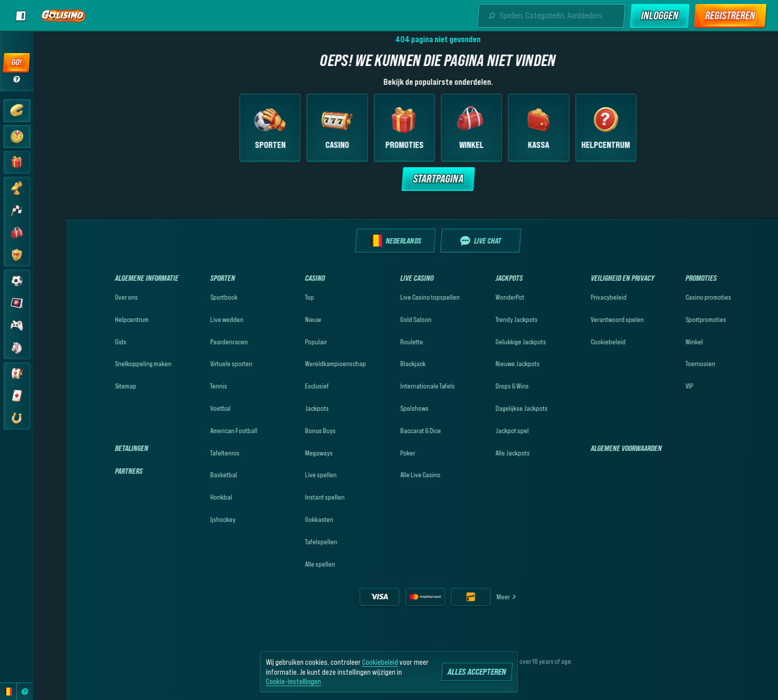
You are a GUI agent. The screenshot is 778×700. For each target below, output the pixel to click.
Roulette (380, 342)
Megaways (287, 453)
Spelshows (382, 408)
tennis (187, 386)
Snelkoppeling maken (111, 364)
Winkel (662, 342)
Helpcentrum (100, 319)
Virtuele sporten (199, 364)
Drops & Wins (480, 386)
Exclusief (285, 386)
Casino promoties (676, 297)
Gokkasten (287, 519)
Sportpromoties (674, 319)
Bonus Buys (288, 431)
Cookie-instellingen (293, 681)
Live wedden (195, 319)
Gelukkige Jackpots (489, 342)
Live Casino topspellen (398, 297)
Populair (284, 342)
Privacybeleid (577, 297)
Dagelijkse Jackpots (489, 408)
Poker (376, 453)
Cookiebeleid (576, 342)
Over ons (94, 297)
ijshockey (191, 519)
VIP (657, 386)
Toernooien (668, 364)
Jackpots (285, 408)
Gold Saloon (384, 319)
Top (277, 297)
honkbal (189, 497)
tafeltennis (193, 453)
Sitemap (94, 386)
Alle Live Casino (388, 475)
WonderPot (478, 297)
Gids (89, 342)
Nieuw (281, 319)
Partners (97, 471)
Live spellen (289, 475)
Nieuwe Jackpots (486, 364)
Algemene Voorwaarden (594, 448)
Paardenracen (197, 342)
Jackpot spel (480, 431)
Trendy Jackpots (485, 319)
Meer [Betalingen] (475, 597)
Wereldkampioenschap (303, 364)
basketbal (192, 475)
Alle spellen (288, 564)
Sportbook (192, 297)
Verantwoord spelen (585, 319)
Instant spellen (293, 497)
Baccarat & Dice (389, 431)
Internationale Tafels (395, 386)
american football (202, 431)
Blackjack (381, 364)
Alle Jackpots (481, 453)
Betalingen (99, 448)
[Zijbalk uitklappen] (21, 16)
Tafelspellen (289, 542)
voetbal (188, 408)
